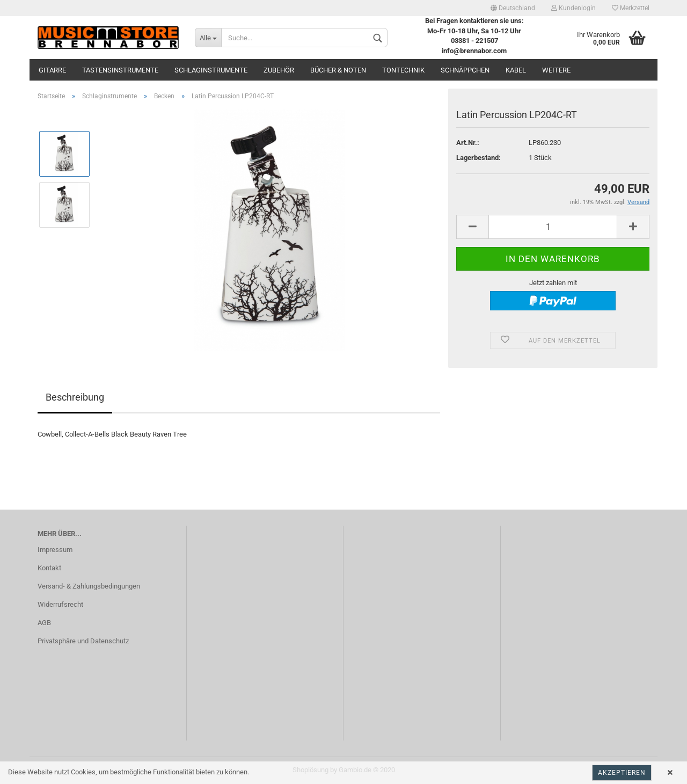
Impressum (55, 550)
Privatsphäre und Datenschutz (83, 641)
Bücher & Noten (338, 70)
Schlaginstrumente (211, 70)
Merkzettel (631, 8)
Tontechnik (403, 70)
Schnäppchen (465, 70)
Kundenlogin (573, 8)
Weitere (556, 70)
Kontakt (49, 568)
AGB (44, 623)
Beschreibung (75, 397)
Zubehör (279, 70)
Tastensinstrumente (120, 70)
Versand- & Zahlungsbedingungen (89, 586)
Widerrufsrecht (60, 604)
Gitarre (52, 70)
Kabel (516, 70)
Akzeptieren (622, 773)
